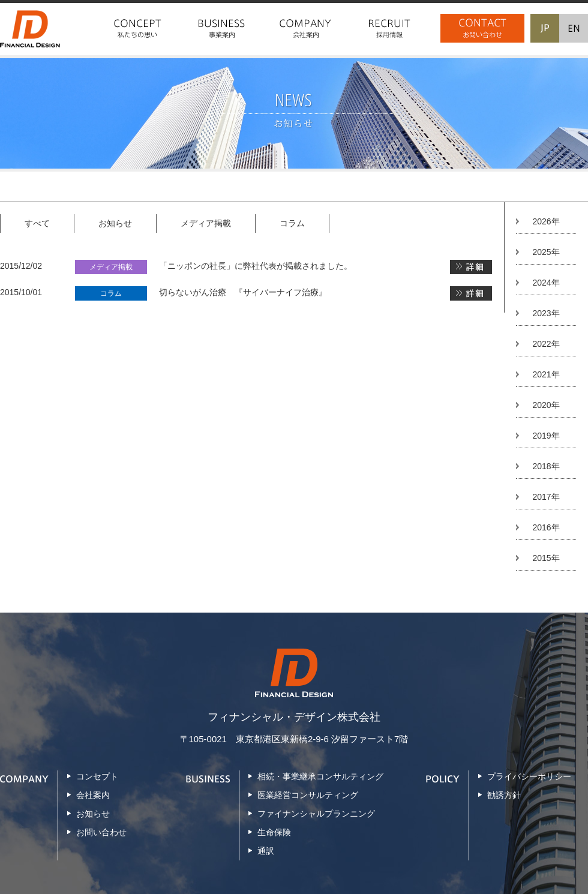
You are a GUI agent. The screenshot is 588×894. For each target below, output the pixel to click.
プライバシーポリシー (529, 776)
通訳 (266, 851)
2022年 (546, 344)
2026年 (546, 221)
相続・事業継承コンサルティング (320, 776)
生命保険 (274, 832)
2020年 (546, 405)
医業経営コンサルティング (308, 795)
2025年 (546, 252)
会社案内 (93, 795)
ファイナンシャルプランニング (316, 814)
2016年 (546, 527)
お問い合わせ (101, 832)
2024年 (546, 283)
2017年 (546, 497)
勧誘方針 (504, 795)
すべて (37, 223)
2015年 (546, 558)
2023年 (546, 313)
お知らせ (115, 223)
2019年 (546, 436)
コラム (292, 223)
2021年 (546, 374)
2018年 (546, 466)
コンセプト (97, 776)
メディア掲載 (206, 223)
